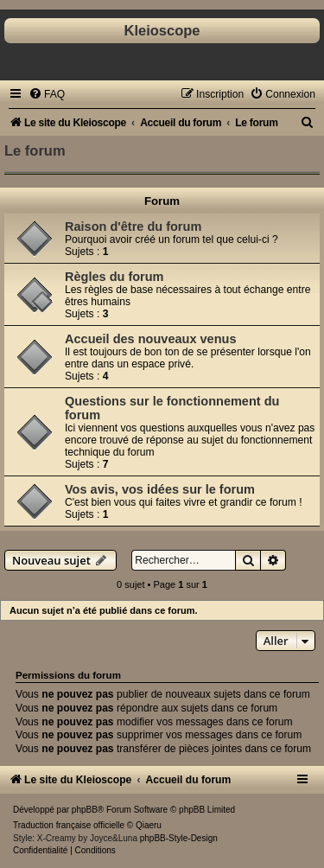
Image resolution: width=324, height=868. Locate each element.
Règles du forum (114, 277)
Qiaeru (149, 825)
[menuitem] (47, 94)
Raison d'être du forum (133, 227)
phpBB (85, 810)
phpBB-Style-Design (179, 838)
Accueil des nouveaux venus (150, 339)
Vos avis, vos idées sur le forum (160, 489)
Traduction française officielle (69, 825)
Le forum (35, 150)
